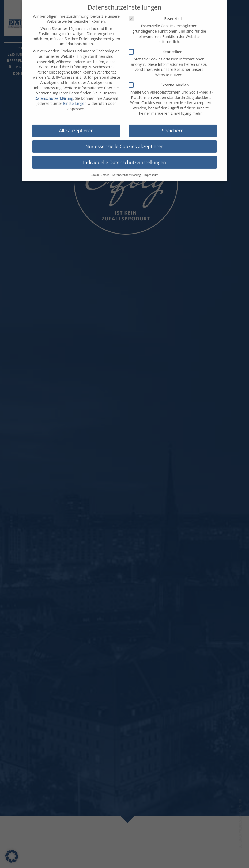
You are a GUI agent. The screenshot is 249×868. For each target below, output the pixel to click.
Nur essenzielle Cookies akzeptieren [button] (125, 141)
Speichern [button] (173, 125)
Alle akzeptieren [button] (76, 125)
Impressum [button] (151, 170)
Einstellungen (75, 98)
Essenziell (157, 14)
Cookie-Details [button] (100, 170)
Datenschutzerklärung (54, 93)
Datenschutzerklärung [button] (126, 170)
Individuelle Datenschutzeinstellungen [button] (125, 157)
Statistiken (157, 47)
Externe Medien (161, 80)
